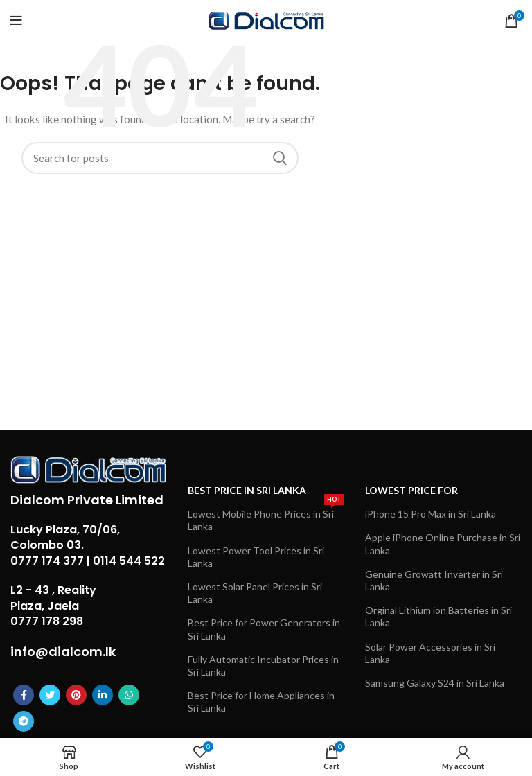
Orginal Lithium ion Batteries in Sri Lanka (438, 616)
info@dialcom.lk (63, 652)
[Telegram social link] (24, 721)
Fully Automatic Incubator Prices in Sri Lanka (263, 665)
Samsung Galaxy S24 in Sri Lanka (435, 683)
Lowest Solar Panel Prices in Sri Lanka (255, 593)
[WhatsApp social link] (129, 695)
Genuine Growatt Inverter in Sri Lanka (434, 580)
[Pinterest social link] (76, 695)
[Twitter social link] (50, 695)
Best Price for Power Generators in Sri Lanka (264, 629)
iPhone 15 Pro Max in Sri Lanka (431, 514)
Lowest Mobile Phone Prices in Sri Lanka (266, 517)
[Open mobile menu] (16, 21)
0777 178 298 (47, 621)
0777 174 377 (47, 561)
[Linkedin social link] (103, 695)
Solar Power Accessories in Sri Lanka (430, 653)
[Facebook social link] (24, 695)
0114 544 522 (129, 561)
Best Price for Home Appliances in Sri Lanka (261, 702)
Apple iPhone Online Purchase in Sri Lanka (443, 544)
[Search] (160, 158)
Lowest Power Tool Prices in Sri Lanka (256, 557)
